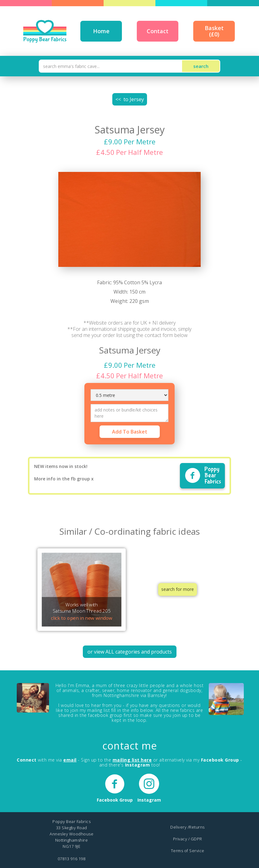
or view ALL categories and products (130, 652)
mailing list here (132, 760)
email (70, 760)
